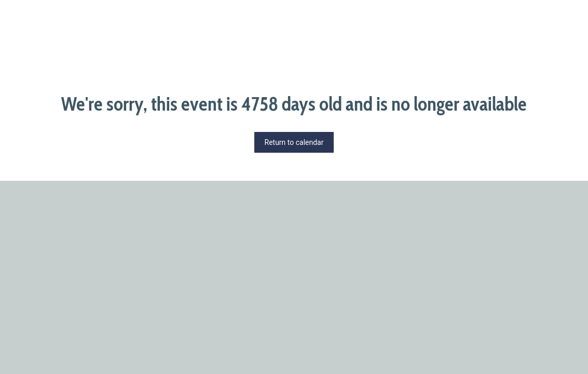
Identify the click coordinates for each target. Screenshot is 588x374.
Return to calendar (294, 142)
